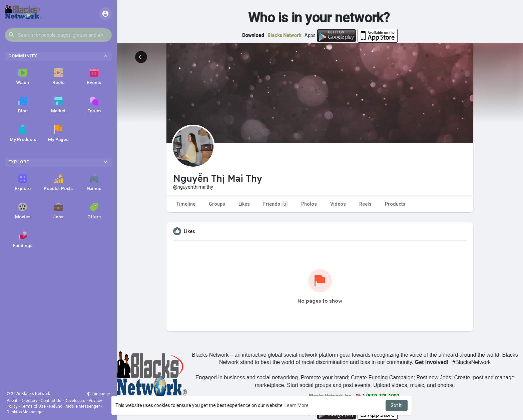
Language (98, 394)
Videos (338, 204)
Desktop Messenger (25, 412)
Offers (94, 211)
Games (94, 183)
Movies (23, 211)
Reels (58, 77)
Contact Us (51, 401)
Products (395, 204)
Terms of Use (33, 406)
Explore (23, 183)
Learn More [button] (297, 405)
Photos (309, 204)
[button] (58, 35)
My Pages (58, 134)
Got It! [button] (397, 405)
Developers (75, 401)
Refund (56, 406)
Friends (276, 204)
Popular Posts (58, 183)
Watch (23, 77)
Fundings (23, 240)
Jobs (58, 211)
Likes (244, 204)
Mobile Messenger (83, 406)
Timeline (186, 204)
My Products (23, 134)
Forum (94, 105)
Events (94, 77)
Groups (217, 204)
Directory (29, 401)
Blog (23, 105)
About (12, 401)
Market (58, 105)
